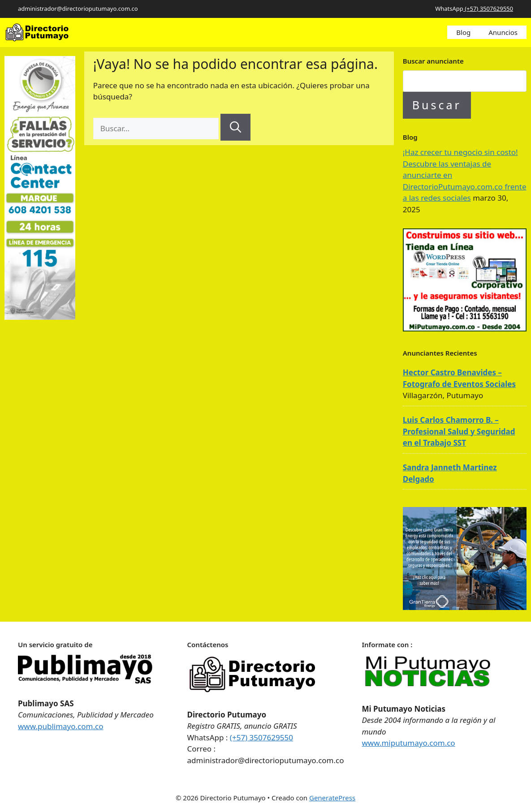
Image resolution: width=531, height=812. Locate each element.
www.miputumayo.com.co (409, 743)
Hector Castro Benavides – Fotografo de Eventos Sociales (459, 378)
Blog (463, 32)
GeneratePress (332, 798)
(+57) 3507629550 (488, 9)
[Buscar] (235, 127)
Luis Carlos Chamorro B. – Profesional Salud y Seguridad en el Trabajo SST (459, 431)
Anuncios (503, 32)
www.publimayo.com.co (60, 726)
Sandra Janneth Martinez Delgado (450, 473)
